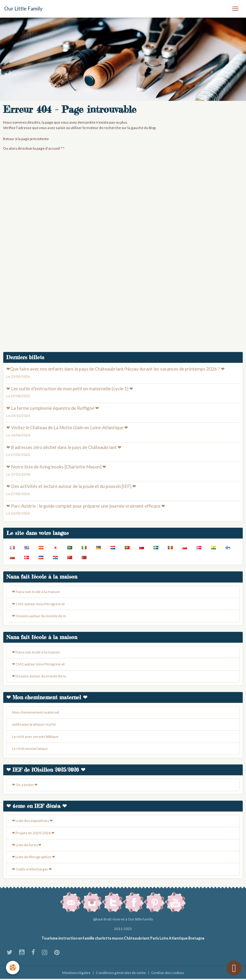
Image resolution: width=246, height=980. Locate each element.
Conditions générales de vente (121, 973)
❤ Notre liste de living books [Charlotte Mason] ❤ (56, 467)
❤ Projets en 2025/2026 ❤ (33, 833)
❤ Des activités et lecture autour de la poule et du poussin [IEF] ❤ (71, 486)
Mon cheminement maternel (35, 712)
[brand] (23, 9)
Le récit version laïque (30, 748)
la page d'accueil (46, 148)
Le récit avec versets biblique (35, 736)
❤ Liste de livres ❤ (27, 845)
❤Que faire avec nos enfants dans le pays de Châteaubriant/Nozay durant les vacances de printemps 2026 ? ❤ (116, 369)
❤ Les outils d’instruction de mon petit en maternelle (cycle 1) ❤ (70, 389)
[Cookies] (13, 968)
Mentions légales (76, 973)
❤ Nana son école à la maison (36, 592)
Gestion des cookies (168, 973)
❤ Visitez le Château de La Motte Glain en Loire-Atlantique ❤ (67, 427)
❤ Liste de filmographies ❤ (34, 857)
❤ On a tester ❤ (25, 785)
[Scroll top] (234, 968)
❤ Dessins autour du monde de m (39, 616)
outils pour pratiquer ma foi (34, 724)
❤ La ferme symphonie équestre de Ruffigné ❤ (53, 408)
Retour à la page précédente (26, 139)
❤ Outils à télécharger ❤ (32, 869)
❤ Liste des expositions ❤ (32, 821)
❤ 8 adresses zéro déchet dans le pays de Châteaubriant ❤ (64, 447)
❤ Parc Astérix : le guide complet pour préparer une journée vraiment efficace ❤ (86, 506)
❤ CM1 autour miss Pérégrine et (38, 604)
